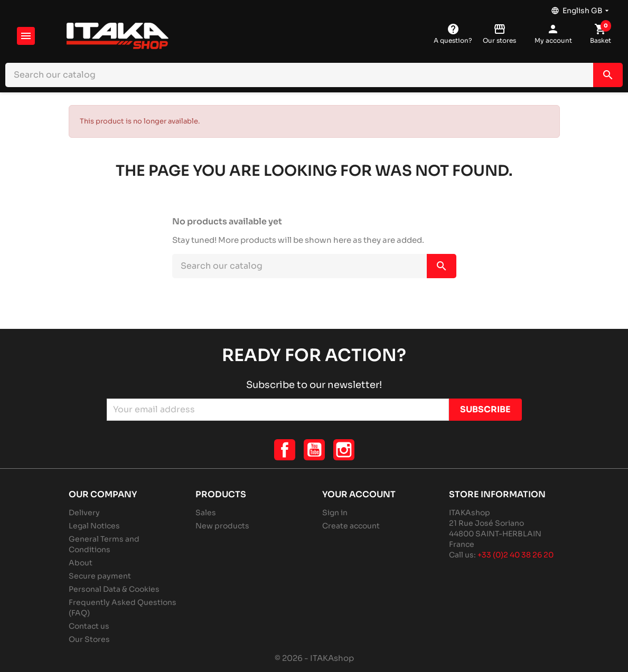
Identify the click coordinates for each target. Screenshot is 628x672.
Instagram (344, 450)
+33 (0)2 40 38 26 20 (515, 555)
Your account (359, 494)
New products (222, 526)
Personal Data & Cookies (114, 589)
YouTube (314, 450)
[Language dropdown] (581, 8)
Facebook (285, 450)
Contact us (89, 626)
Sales (206, 513)
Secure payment (100, 576)
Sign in (335, 513)
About (81, 563)
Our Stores (89, 639)
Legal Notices (94, 526)
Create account (351, 526)
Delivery (84, 513)
